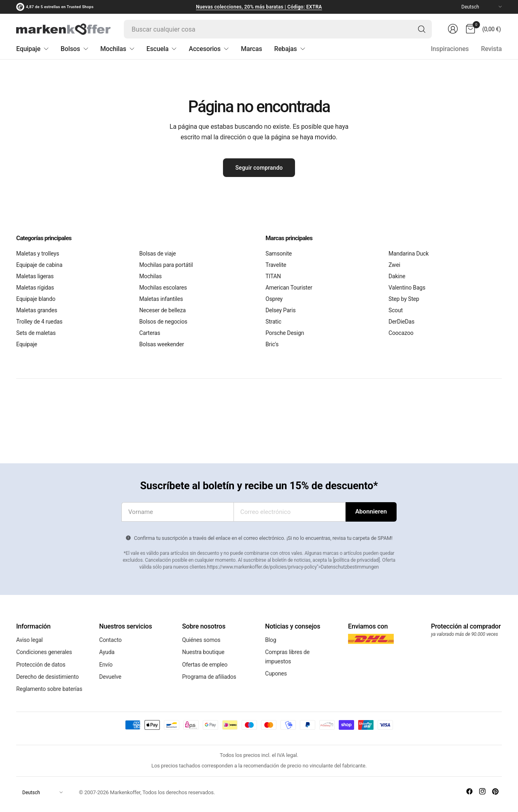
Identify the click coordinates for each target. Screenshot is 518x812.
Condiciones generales (44, 648)
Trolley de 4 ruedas (39, 322)
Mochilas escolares (163, 288)
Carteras (150, 333)
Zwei (394, 265)
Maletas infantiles (161, 299)
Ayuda (107, 648)
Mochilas (151, 276)
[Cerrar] (2, 807)
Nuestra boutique (203, 648)
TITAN (273, 276)
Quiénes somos (201, 639)
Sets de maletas (36, 333)
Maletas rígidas (35, 288)
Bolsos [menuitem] (74, 49)
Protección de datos (41, 658)
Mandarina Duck (409, 254)
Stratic (273, 322)
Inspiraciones (450, 49)
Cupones (276, 667)
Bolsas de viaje (158, 254)
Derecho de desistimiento (48, 668)
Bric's (272, 344)
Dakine (397, 276)
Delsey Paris (281, 310)
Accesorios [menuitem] (209, 49)
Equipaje (27, 344)
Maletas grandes (37, 310)
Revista (491, 49)
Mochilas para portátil (166, 265)
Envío (106, 658)
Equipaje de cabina (39, 265)
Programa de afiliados (209, 668)
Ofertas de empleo (205, 658)
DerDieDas (401, 322)
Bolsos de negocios (163, 322)
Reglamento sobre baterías (49, 678)
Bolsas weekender (162, 344)
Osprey (274, 299)
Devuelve (110, 668)
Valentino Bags (407, 288)
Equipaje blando (36, 299)
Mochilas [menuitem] (117, 49)
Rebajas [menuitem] (290, 49)
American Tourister (289, 288)
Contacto (110, 639)
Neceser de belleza (162, 310)
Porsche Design (285, 333)
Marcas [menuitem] (251, 49)
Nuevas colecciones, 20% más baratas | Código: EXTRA (259, 7)
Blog (271, 639)
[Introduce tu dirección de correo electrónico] (371, 512)
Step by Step (404, 299)
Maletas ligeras (35, 276)
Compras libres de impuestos (287, 653)
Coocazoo (401, 333)
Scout (396, 310)
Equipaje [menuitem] (32, 49)
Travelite (276, 265)
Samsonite (279, 254)
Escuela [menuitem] (162, 49)
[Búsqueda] (421, 29)
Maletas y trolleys (38, 254)
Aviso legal (30, 639)
